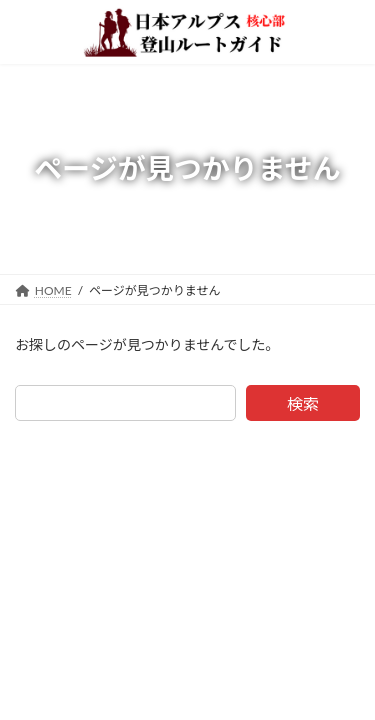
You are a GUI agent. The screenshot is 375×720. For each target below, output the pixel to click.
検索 (303, 403)
